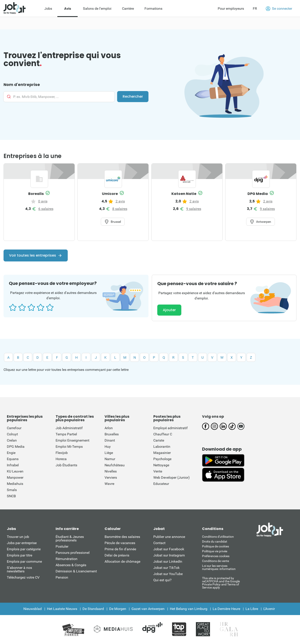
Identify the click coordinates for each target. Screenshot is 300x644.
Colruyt (12, 434)
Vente (158, 471)
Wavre (109, 484)
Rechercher (133, 96)
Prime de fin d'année (120, 549)
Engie (11, 453)
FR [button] (255, 9)
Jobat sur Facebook (169, 549)
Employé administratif (171, 428)
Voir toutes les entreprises (33, 255)
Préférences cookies (216, 556)
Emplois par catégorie (24, 549)
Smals (12, 490)
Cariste (159, 440)
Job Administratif (69, 428)
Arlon (109, 428)
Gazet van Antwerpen (148, 609)
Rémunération (67, 559)
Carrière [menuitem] (128, 9)
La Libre (252, 609)
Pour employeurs (231, 9)
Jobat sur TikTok (166, 568)
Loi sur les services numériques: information (219, 567)
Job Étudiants (66, 465)
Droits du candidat (215, 541)
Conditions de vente (216, 561)
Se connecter (279, 9)
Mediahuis (15, 484)
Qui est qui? (162, 580)
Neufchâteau (115, 465)
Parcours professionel (73, 553)
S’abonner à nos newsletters (19, 569)
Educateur (161, 484)
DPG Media (16, 447)
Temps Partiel (66, 434)
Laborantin (162, 447)
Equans (13, 459)
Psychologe (162, 459)
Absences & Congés (71, 565)
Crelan (12, 440)
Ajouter (169, 310)
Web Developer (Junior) (172, 477)
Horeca (61, 459)
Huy (108, 447)
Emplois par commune (24, 561)
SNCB (11, 496)
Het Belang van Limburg (189, 609)
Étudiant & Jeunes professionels (70, 538)
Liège (109, 453)
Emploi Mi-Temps (69, 447)
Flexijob (62, 453)
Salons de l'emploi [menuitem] (97, 9)
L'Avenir (269, 609)
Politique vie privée (215, 551)
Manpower (15, 477)
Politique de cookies (216, 546)
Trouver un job (18, 537)
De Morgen (118, 609)
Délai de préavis (117, 555)
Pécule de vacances (120, 543)
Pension (62, 577)
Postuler (62, 546)
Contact (159, 543)
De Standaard (93, 609)
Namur (110, 459)
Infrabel (13, 465)
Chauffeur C (163, 434)
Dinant (110, 440)
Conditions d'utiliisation (218, 537)
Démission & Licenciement (76, 571)
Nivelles (111, 471)
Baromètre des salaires (122, 537)
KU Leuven (15, 471)
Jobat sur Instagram (169, 555)
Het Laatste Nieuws (62, 609)
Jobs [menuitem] (48, 9)
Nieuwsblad (33, 609)
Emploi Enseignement (72, 440)
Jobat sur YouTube (168, 574)
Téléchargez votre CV (23, 577)
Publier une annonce (169, 537)
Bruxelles (112, 434)
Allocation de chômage (122, 561)
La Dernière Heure (226, 609)
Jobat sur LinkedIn (168, 561)
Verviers (111, 477)
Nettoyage (161, 465)
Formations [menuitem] (153, 9)
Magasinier (162, 453)
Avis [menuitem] (68, 9)
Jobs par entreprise (22, 543)
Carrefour (14, 428)
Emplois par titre (20, 555)
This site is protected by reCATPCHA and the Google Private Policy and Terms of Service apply (221, 583)
